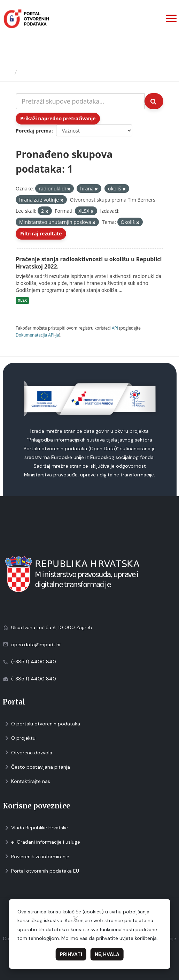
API (115, 328)
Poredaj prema (34, 131)
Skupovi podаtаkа (48, 72)
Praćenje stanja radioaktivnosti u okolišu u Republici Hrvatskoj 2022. (89, 263)
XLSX (22, 300)
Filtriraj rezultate (41, 233)
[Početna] (8, 72)
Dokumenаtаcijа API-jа (37, 335)
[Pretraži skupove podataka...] (80, 101)
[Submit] (154, 101)
